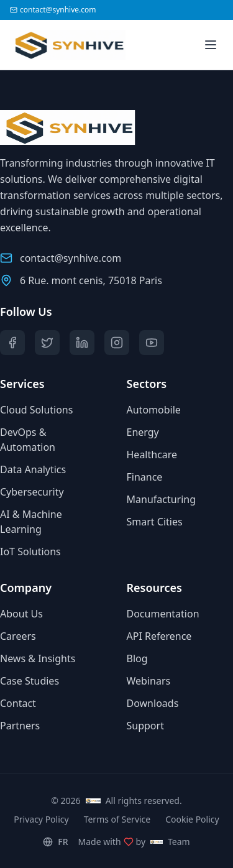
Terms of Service (117, 819)
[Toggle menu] (211, 45)
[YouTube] (152, 343)
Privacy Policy (41, 819)
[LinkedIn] (82, 343)
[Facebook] (12, 343)
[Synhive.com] (58, 45)
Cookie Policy (192, 819)
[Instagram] (117, 343)
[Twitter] (47, 343)
